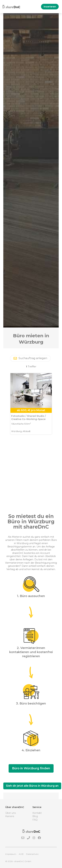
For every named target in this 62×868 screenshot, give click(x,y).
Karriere (10, 816)
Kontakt (37, 813)
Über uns (10, 813)
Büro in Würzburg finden (31, 768)
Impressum (11, 854)
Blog (35, 816)
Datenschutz (32, 854)
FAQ (35, 820)
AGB (21, 854)
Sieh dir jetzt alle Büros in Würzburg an (32, 786)
